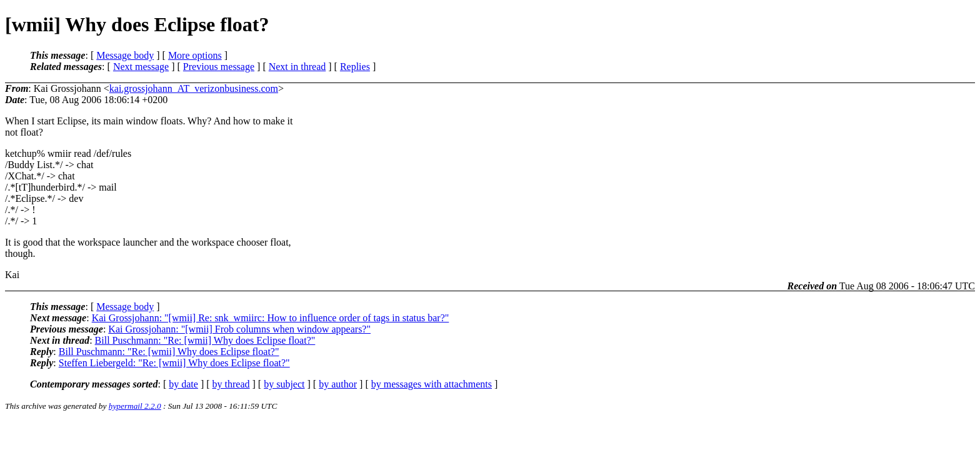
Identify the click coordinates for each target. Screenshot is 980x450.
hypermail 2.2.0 (135, 406)
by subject (284, 384)
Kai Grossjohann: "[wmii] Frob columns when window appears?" (239, 329)
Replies (355, 67)
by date (183, 384)
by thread (231, 384)
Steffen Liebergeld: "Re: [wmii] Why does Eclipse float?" (174, 363)
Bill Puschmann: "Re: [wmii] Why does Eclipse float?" (205, 340)
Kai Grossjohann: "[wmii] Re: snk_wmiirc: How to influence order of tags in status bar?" (271, 318)
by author (338, 384)
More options (195, 55)
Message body (125, 55)
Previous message (219, 67)
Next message (141, 67)
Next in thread (297, 67)
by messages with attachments (432, 384)
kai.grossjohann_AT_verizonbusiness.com (194, 88)
